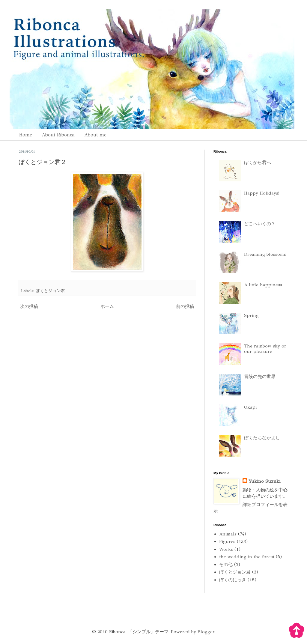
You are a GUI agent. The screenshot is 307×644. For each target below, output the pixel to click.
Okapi (250, 407)
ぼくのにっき (233, 580)
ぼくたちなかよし (262, 438)
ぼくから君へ (258, 162)
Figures (227, 541)
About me (95, 135)
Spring (251, 315)
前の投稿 (185, 306)
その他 (226, 565)
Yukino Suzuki (264, 481)
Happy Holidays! (262, 193)
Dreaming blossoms (265, 254)
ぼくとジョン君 (50, 291)
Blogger (206, 632)
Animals (228, 534)
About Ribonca (58, 135)
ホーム (107, 306)
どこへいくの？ (260, 224)
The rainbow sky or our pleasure (265, 349)
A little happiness (263, 285)
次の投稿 (29, 306)
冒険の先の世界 (260, 377)
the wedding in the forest (247, 557)
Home (25, 135)
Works (226, 549)
